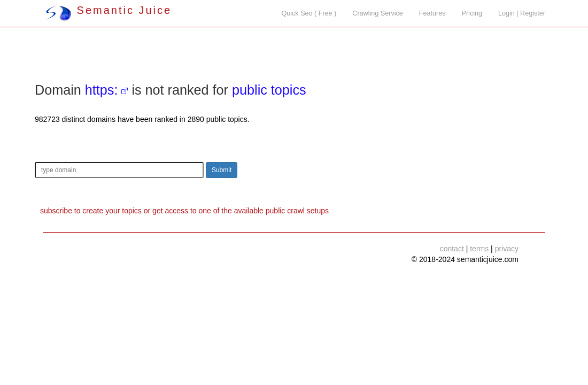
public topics (269, 90)
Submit (222, 170)
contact (452, 249)
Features (432, 13)
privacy (507, 249)
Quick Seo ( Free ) (309, 13)
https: (102, 90)
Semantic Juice (109, 10)
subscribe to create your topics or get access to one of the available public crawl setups (184, 211)
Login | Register (522, 13)
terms (479, 249)
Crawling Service (377, 13)
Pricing (472, 13)
